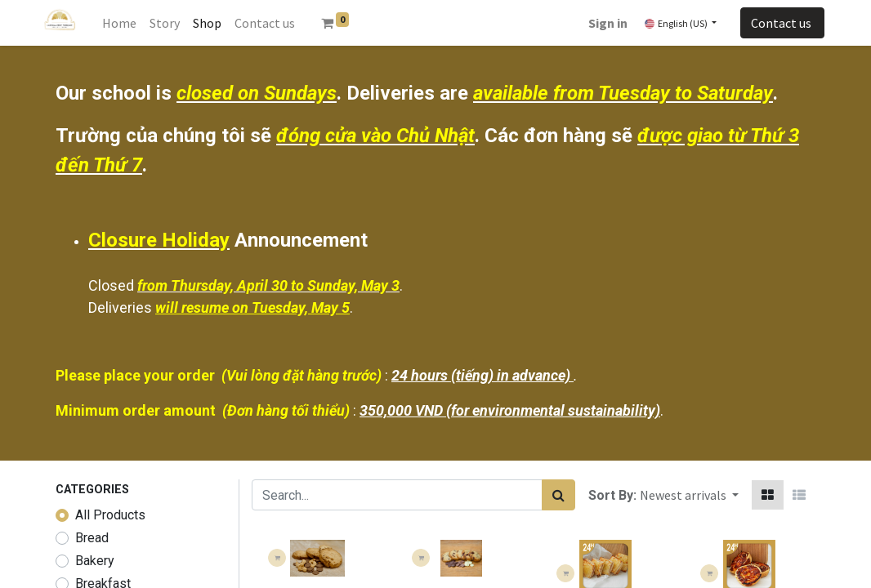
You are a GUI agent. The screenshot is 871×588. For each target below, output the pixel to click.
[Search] (558, 495)
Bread (92, 538)
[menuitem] (119, 23)
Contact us (782, 23)
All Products (110, 515)
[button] (689, 495)
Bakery (95, 561)
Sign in (608, 23)
